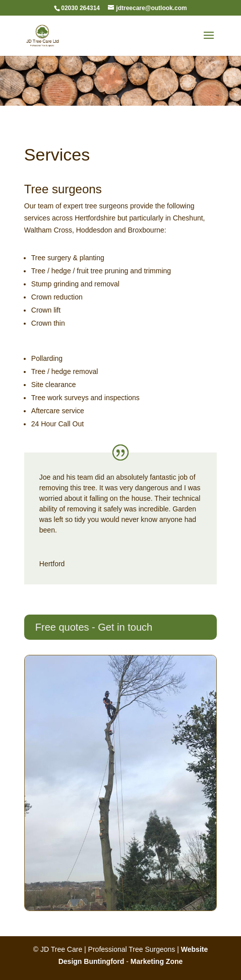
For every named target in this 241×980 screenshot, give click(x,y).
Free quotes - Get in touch (94, 627)
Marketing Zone (157, 961)
